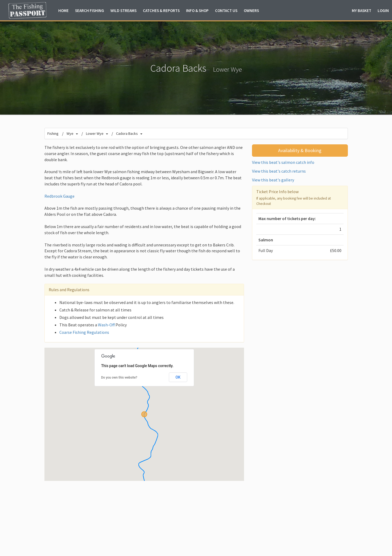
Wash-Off (106, 325)
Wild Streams (123, 11)
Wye (70, 133)
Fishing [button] (90, 11)
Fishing (53, 133)
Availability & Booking (300, 150)
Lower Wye (227, 69)
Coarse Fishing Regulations (84, 332)
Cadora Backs (127, 133)
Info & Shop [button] (197, 11)
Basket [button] (362, 11)
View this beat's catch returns (279, 171)
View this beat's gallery (273, 180)
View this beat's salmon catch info (283, 162)
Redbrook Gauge (59, 196)
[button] (144, 414)
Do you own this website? (119, 378)
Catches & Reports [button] (161, 11)
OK (178, 377)
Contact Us (226, 11)
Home (63, 11)
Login (383, 11)
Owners (251, 11)
